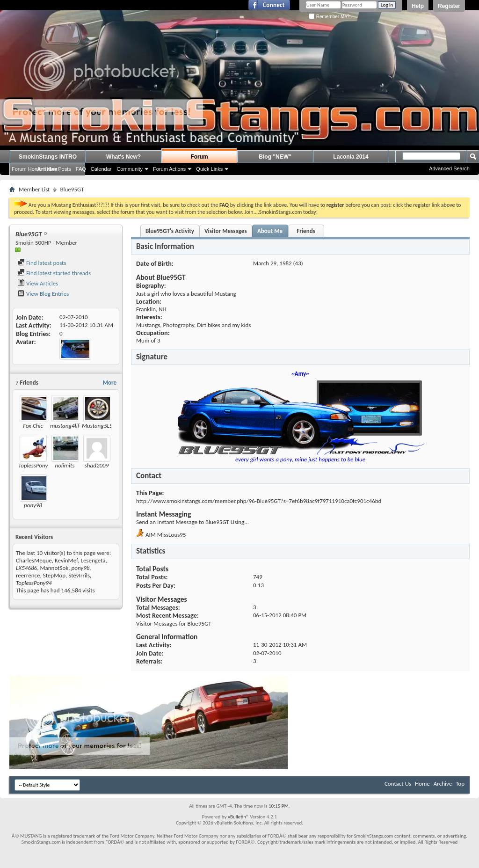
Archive (443, 784)
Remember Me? (329, 17)
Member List (34, 189)
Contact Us (398, 784)
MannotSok (54, 568)
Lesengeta (93, 560)
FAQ (81, 169)
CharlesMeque (34, 560)
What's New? (123, 157)
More (110, 383)
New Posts (59, 169)
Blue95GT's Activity (170, 231)
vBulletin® (238, 817)
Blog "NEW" (275, 157)
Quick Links (209, 169)
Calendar (101, 169)
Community (130, 169)
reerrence (28, 575)
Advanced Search (449, 168)
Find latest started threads (54, 273)
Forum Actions (169, 169)
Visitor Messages (226, 231)
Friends (306, 231)
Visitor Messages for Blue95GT (174, 624)
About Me (270, 231)
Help (418, 6)
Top (460, 784)
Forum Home (27, 169)
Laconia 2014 (351, 157)
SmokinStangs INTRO (48, 157)
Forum (199, 157)
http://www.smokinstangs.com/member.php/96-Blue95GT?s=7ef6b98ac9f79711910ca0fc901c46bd (259, 501)
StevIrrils (79, 575)
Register (449, 6)
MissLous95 (172, 535)
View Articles (38, 283)
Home (422, 784)
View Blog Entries (43, 294)
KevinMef (66, 560)
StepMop (54, 575)
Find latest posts (42, 263)
